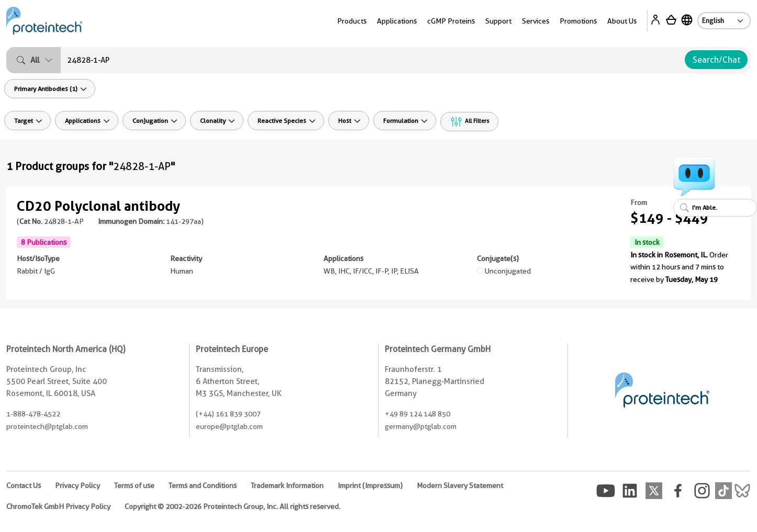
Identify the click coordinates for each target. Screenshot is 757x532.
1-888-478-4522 (33, 414)
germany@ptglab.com (421, 426)
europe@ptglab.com (229, 426)
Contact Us (24, 485)
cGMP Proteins (451, 21)
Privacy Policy (77, 485)
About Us (622, 21)
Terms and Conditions (203, 485)
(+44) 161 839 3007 (228, 414)
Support (498, 21)
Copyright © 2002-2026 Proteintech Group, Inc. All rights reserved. (232, 506)
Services (536, 21)
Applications (397, 21)
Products (352, 21)
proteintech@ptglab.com (47, 426)
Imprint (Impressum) (370, 485)
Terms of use (134, 485)
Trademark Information (287, 485)
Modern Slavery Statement (460, 485)
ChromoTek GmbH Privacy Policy (58, 506)
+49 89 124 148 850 (418, 414)
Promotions (578, 21)
